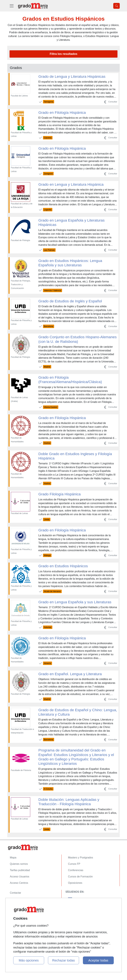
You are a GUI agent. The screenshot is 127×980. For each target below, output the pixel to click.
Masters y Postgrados (81, 858)
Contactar (15, 893)
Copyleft (15, 912)
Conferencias (76, 870)
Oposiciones (75, 883)
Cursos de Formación (80, 877)
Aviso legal (16, 905)
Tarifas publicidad (20, 870)
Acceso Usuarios (20, 877)
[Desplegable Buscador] (116, 6)
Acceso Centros (19, 883)
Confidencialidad (19, 899)
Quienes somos (19, 864)
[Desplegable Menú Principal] (12, 6)
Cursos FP (74, 864)
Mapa (13, 858)
